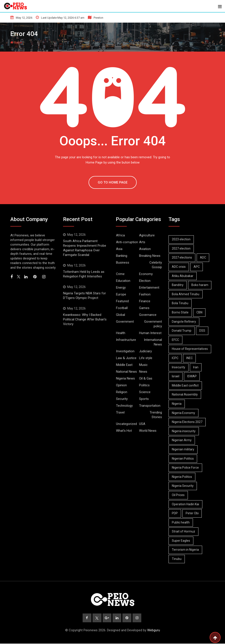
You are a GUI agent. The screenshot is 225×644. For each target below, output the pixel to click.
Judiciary (145, 351)
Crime (120, 274)
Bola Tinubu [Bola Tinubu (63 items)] (180, 303)
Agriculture (147, 235)
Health (121, 333)
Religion (122, 392)
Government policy (153, 324)
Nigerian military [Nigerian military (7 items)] (183, 449)
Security (122, 399)
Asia (119, 249)
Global (121, 315)
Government (125, 322)
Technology (124, 406)
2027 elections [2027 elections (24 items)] (182, 257)
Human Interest (150, 333)
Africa (120, 235)
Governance (148, 315)
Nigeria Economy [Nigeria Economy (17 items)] (184, 413)
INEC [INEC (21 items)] (190, 358)
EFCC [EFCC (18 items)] (176, 340)
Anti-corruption (127, 242)
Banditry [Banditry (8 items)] (178, 285)
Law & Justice (126, 358)
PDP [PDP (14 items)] (175, 513)
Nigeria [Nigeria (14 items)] (177, 404)
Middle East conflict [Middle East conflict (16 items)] (185, 385)
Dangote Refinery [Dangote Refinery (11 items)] (184, 322)
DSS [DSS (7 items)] (203, 331)
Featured (122, 301)
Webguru (154, 631)
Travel (120, 412)
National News (126, 372)
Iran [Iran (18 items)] (196, 367)
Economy (146, 274)
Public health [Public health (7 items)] (181, 522)
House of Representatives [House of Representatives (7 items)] (190, 349)
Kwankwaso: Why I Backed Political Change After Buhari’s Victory (85, 319)
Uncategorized (126, 424)
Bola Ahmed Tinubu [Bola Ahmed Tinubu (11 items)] (186, 294)
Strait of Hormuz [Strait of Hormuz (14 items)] (184, 531)
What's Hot (124, 431)
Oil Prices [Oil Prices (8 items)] (178, 495)
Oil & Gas (146, 378)
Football (122, 308)
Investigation (125, 351)
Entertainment (149, 288)
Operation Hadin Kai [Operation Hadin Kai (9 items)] (186, 504)
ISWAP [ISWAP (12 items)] (193, 376)
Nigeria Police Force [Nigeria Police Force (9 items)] (186, 468)
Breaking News (150, 256)
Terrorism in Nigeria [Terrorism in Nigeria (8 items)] (186, 550)
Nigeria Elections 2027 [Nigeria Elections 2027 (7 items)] (187, 422)
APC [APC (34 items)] (197, 267)
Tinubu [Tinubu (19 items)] (177, 559)
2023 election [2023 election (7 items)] (181, 239)
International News (153, 342)
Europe (121, 294)
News (143, 372)
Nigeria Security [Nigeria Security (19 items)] (183, 486)
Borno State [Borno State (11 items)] (180, 312)
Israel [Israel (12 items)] (176, 376)
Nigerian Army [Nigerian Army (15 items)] (182, 440)
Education (123, 281)
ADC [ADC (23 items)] (204, 257)
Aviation (145, 249)
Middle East (124, 365)
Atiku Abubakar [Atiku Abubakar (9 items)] (183, 276)
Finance (145, 301)
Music (143, 365)
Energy (121, 288)
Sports (144, 399)
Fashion (145, 294)
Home (16, 42)
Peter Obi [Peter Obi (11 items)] (193, 513)
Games (144, 308)
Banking (122, 256)
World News (148, 431)
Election (145, 281)
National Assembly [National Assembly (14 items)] (185, 394)
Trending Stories (156, 415)
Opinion (121, 385)
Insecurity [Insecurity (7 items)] (179, 367)
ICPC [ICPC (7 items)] (175, 358)
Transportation (150, 406)
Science (145, 392)
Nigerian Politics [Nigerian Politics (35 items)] (183, 459)
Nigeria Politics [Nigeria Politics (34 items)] (182, 477)
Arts (142, 242)
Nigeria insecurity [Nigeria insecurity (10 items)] (184, 431)
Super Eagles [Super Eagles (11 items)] (181, 541)
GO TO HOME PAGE (113, 182)
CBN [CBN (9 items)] (200, 312)
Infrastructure (126, 340)
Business (123, 263)
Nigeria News (125, 378)
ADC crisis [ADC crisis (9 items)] (179, 267)
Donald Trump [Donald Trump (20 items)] (182, 331)
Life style (146, 358)
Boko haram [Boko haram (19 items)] (201, 285)
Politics (144, 385)
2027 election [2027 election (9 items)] (181, 248)
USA (142, 424)
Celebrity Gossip (156, 265)
